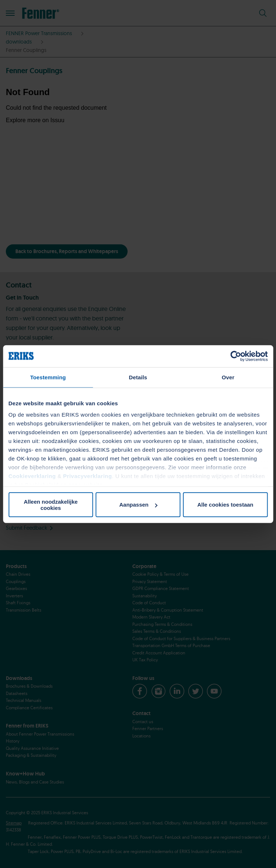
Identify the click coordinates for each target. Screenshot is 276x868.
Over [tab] (228, 377)
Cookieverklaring (32, 476)
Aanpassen (138, 505)
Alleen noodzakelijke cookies (51, 504)
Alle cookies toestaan (225, 505)
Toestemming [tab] (48, 377)
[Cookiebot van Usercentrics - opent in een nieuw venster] (236, 356)
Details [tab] (138, 377)
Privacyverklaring (88, 476)
